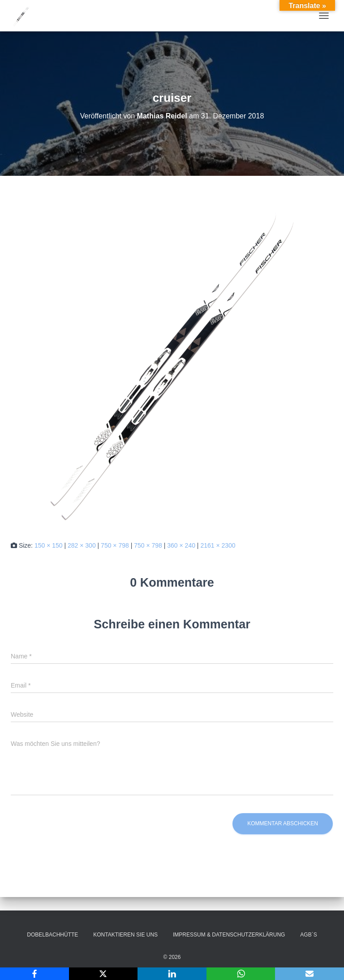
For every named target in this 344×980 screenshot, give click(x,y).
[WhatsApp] (241, 974)
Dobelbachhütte (52, 935)
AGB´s (308, 935)
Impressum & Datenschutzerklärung (229, 935)
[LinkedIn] (172, 974)
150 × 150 (49, 545)
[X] (103, 974)
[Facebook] (34, 974)
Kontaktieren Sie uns (125, 935)
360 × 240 (181, 545)
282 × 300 (82, 545)
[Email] (310, 974)
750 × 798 (115, 545)
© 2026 (172, 957)
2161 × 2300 (218, 545)
